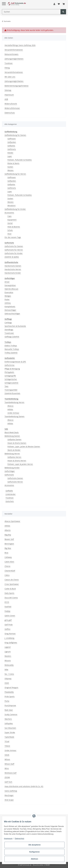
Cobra (7, 575)
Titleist (7, 746)
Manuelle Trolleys (12, 349)
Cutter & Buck (10, 589)
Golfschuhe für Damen (14, 246)
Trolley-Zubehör (11, 353)
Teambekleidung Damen (15, 416)
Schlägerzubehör (11, 383)
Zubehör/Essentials (12, 393)
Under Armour (13, 413)
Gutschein (10, 501)
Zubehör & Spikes (12, 257)
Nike (6, 669)
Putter (7, 299)
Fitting (7, 68)
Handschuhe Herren (13, 269)
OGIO (7, 683)
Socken (10, 167)
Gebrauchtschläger (12, 314)
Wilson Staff (9, 764)
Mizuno (8, 661)
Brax (6, 553)
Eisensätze (9, 292)
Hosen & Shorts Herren (17, 461)
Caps (9, 216)
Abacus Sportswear (12, 521)
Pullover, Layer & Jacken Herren (20, 464)
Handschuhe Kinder (13, 273)
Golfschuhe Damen (15, 478)
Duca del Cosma (11, 598)
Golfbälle (9, 491)
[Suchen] (31, 12)
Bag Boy (8, 535)
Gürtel (10, 223)
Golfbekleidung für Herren (15, 174)
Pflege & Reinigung (12, 369)
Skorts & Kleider (14, 450)
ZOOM (7, 777)
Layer (10, 156)
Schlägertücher (11, 379)
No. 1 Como (9, 674)
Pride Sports (10, 696)
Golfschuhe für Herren (14, 250)
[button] (54, 4)
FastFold (8, 607)
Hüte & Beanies (14, 227)
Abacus (10, 406)
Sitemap (8, 90)
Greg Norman (10, 634)
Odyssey (8, 678)
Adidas (10, 409)
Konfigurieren (34, 852)
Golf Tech (8, 782)
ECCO (7, 602)
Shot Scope (9, 800)
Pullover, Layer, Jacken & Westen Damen (24, 447)
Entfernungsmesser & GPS (15, 362)
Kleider (10, 153)
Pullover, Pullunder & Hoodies (20, 160)
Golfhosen (12, 139)
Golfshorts (12, 149)
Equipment (12, 220)
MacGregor (9, 795)
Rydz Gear (9, 710)
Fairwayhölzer (10, 285)
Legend (8, 647)
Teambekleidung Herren (14, 402)
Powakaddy (9, 692)
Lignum (8, 652)
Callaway (8, 557)
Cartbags (8, 323)
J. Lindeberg (9, 638)
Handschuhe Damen (13, 266)
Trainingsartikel (11, 390)
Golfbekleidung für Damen (15, 135)
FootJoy (7, 611)
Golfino (7, 629)
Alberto (8, 530)
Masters (8, 656)
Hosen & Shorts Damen (17, 443)
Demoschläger (10, 310)
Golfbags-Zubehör (12, 337)
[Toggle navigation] (4, 2)
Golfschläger (10, 471)
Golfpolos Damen (14, 439)
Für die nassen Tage (13, 237)
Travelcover (9, 333)
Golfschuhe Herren (15, 482)
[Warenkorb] (64, 4)
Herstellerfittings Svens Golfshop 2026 (20, 45)
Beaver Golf (9, 539)
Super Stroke (10, 732)
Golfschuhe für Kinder (14, 253)
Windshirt (11, 206)
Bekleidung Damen (12, 436)
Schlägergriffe (10, 376)
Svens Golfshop (11, 791)
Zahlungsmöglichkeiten (14, 59)
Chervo (7, 566)
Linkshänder (11, 494)
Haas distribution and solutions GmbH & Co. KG (24, 786)
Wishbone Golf (11, 773)
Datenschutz (10, 113)
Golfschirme (9, 365)
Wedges (8, 296)
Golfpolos (11, 146)
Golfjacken (12, 142)
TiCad (7, 741)
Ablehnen (34, 859)
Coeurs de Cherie (12, 580)
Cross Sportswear (12, 584)
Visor (9, 234)
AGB (6, 99)
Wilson (7, 759)
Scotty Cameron (11, 714)
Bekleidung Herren (12, 454)
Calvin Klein (9, 562)
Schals (10, 230)
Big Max (8, 548)
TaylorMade (9, 737)
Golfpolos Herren (14, 457)
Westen (11, 170)
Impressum (9, 95)
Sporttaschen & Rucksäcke (15, 326)
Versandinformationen (14, 50)
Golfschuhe (9, 475)
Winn (7, 768)
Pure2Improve (10, 705)
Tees (6, 386)
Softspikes (9, 723)
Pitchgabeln (9, 372)
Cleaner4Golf (10, 571)
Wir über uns (10, 77)
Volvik (7, 755)
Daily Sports (9, 593)
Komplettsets (10, 306)
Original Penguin (11, 687)
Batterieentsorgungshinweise (17, 86)
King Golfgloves (11, 643)
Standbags (9, 330)
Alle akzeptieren (34, 845)
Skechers (8, 719)
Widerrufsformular (12, 108)
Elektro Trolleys (11, 346)
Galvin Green (10, 616)
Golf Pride (9, 625)
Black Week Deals (12, 432)
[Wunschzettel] (59, 4)
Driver (7, 282)
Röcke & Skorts (13, 163)
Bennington (9, 544)
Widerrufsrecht (11, 104)
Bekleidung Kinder (12, 468)
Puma (7, 701)
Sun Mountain (10, 728)
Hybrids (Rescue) (11, 289)
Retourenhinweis (11, 54)
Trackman (9, 63)
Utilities (8, 303)
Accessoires (9, 213)
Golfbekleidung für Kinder (15, 209)
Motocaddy (9, 665)
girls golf (8, 620)
